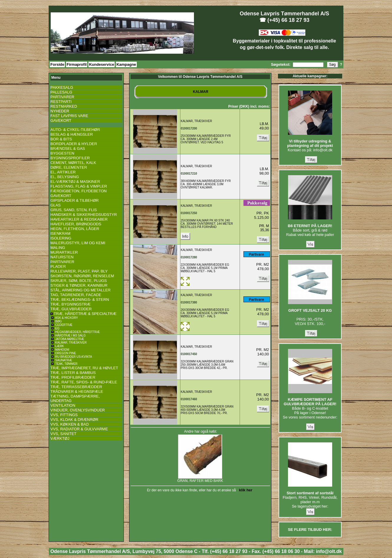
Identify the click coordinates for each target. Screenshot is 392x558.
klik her (245, 490)
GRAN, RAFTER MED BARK (200, 479)
